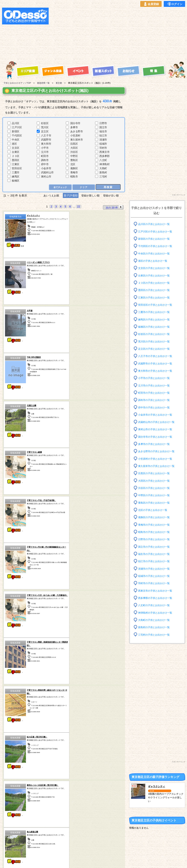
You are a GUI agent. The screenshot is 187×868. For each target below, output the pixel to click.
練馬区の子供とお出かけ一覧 (155, 319)
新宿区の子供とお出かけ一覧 (155, 239)
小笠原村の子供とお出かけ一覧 (156, 459)
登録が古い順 (113, 195)
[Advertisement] (109, 34)
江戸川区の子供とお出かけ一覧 (156, 231)
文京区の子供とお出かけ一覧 (155, 268)
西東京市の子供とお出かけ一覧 (156, 591)
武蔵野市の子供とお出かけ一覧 (156, 363)
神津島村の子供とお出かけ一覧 (156, 613)
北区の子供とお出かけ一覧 (154, 510)
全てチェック (59, 187)
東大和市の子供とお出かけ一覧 (156, 371)
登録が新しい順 (91, 195)
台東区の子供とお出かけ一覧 (155, 275)
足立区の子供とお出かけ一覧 (155, 349)
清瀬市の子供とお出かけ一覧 (155, 569)
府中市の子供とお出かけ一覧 (155, 407)
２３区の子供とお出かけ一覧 (155, 283)
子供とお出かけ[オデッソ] (78, 861)
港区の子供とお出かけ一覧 (154, 261)
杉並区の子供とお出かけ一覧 (155, 334)
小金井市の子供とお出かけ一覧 (156, 415)
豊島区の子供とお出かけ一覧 (155, 503)
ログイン (175, 4)
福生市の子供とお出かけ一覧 (155, 554)
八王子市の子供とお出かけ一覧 (156, 356)
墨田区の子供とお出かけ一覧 (155, 290)
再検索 (108, 187)
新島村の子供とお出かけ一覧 (155, 627)
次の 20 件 (114, 207)
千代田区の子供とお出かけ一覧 (156, 246)
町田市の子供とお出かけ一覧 (155, 393)
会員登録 (151, 4)
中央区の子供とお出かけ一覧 (155, 253)
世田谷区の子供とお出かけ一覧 (156, 305)
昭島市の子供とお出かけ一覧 (155, 532)
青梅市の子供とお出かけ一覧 (155, 525)
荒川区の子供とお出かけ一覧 (155, 341)
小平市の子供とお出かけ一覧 (155, 378)
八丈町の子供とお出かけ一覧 (155, 605)
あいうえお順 (50, 195)
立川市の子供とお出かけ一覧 (155, 385)
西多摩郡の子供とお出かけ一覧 (156, 598)
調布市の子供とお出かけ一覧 (155, 400)
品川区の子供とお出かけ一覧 (155, 224)
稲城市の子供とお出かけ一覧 (155, 576)
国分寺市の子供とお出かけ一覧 (156, 437)
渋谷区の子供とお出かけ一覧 (155, 488)
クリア (83, 187)
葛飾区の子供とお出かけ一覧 (155, 517)
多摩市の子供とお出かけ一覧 (155, 444)
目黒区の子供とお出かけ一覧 (155, 473)
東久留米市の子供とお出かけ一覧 (158, 466)
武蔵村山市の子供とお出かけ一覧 (158, 422)
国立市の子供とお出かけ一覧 (155, 547)
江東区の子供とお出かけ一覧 (155, 297)
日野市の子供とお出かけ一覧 (155, 539)
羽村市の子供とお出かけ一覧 (155, 583)
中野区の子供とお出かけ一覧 (155, 495)
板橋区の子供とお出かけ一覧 (155, 327)
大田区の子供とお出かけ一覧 (155, 481)
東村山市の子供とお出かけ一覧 (156, 429)
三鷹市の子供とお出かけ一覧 (155, 312)
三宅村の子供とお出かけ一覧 (155, 635)
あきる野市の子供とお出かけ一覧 (158, 451)
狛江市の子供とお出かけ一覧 (155, 561)
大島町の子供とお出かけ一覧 (155, 620)
